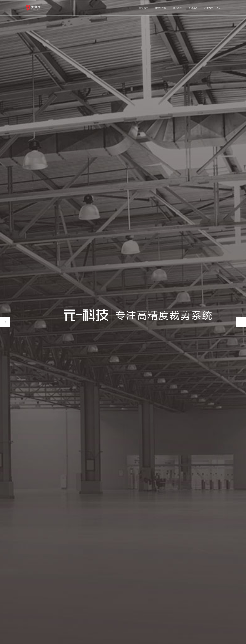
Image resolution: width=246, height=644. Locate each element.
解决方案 (193, 8)
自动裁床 (144, 8)
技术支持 (177, 8)
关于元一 (209, 8)
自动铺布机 (160, 8)
